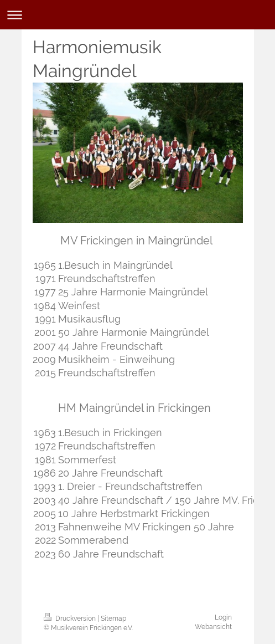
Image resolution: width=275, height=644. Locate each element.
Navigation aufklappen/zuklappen (137, 15)
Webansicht (213, 627)
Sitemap (113, 619)
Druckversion (71, 619)
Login (223, 617)
